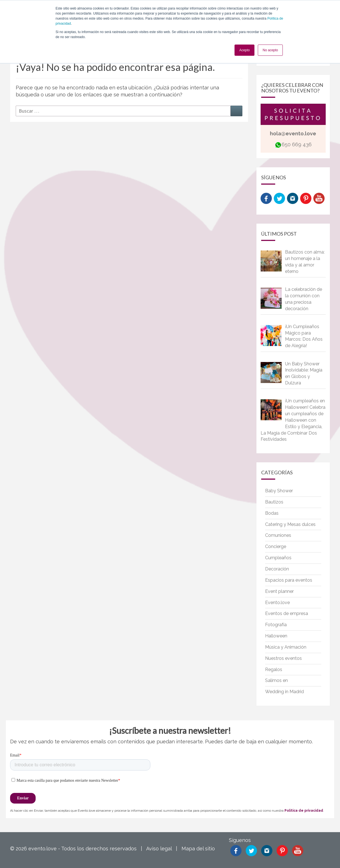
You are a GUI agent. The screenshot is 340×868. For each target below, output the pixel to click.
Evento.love (277, 603)
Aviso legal (159, 849)
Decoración (277, 569)
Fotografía (276, 625)
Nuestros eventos (283, 658)
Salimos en (276, 680)
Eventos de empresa (287, 613)
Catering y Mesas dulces (290, 524)
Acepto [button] (244, 50)
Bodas (272, 513)
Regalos (274, 669)
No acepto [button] (270, 50)
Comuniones (278, 535)
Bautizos (274, 502)
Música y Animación (286, 647)
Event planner (279, 591)
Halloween (276, 636)
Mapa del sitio (198, 849)
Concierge (276, 546)
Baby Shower (279, 491)
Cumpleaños (278, 558)
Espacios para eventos (289, 580)
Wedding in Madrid (284, 692)
